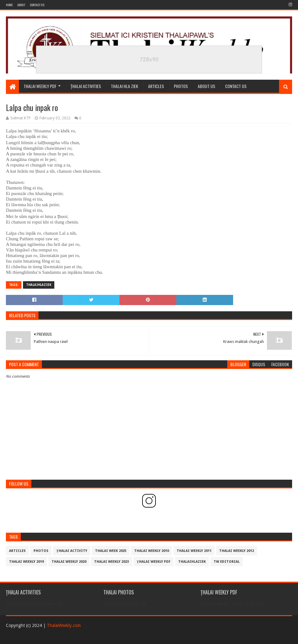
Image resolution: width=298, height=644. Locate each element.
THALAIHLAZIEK (39, 285)
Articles (156, 86)
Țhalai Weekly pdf (153, 562)
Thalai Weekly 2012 (237, 551)
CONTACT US (236, 86)
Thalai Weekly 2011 (194, 551)
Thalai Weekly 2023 (111, 562)
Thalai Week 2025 (111, 551)
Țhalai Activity (72, 551)
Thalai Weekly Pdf (40, 86)
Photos (41, 551)
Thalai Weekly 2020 (69, 562)
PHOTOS (181, 86)
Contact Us (37, 5)
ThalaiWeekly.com (64, 625)
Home (9, 5)
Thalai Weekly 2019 (26, 562)
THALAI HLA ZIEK (124, 86)
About (21, 5)
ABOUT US (206, 86)
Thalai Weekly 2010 (151, 551)
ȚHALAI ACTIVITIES (86, 86)
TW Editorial (227, 562)
